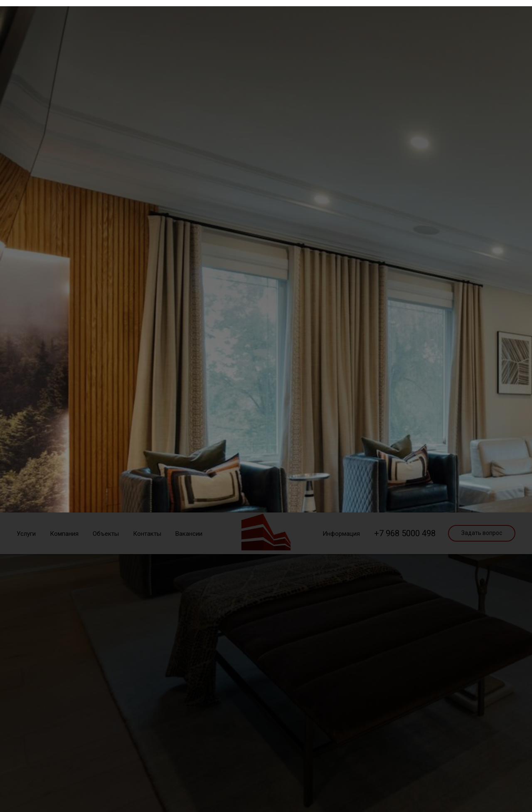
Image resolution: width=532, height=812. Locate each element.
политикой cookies (303, 430)
